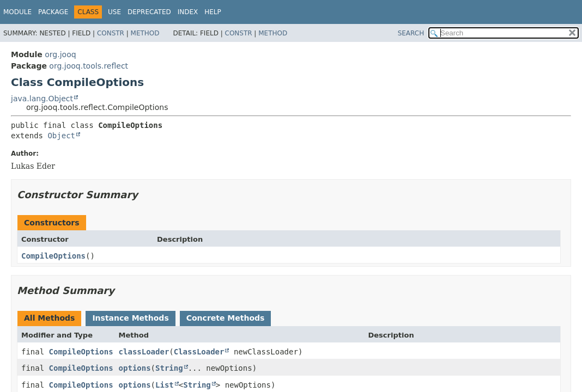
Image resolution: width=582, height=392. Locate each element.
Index (188, 12)
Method (145, 33)
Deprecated (149, 12)
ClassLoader (199, 352)
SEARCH (411, 33)
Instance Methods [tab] (130, 318)
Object (61, 136)
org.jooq (60, 54)
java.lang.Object (42, 99)
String (169, 368)
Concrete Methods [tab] (226, 318)
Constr (111, 33)
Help (213, 12)
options (135, 368)
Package (53, 12)
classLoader (144, 352)
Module (17, 12)
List (165, 385)
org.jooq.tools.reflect (89, 66)
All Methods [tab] (49, 318)
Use (114, 12)
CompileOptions (53, 256)
